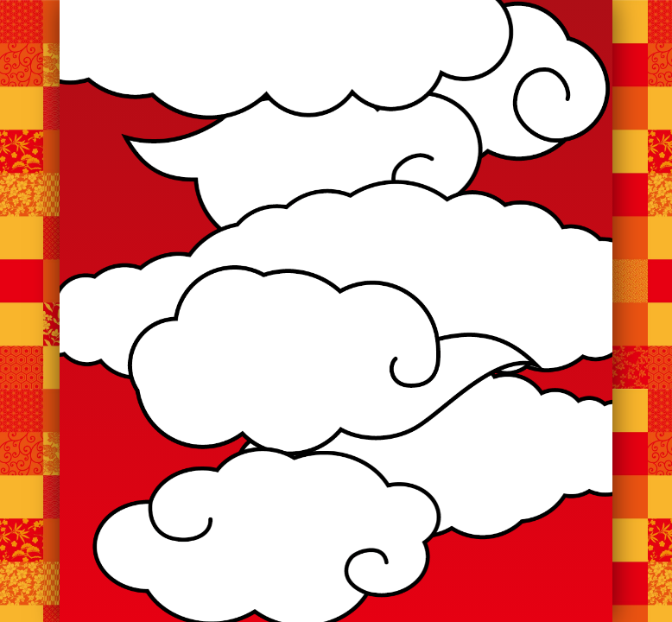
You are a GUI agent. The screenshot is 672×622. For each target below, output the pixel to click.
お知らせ (210, 153)
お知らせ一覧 (336, 380)
